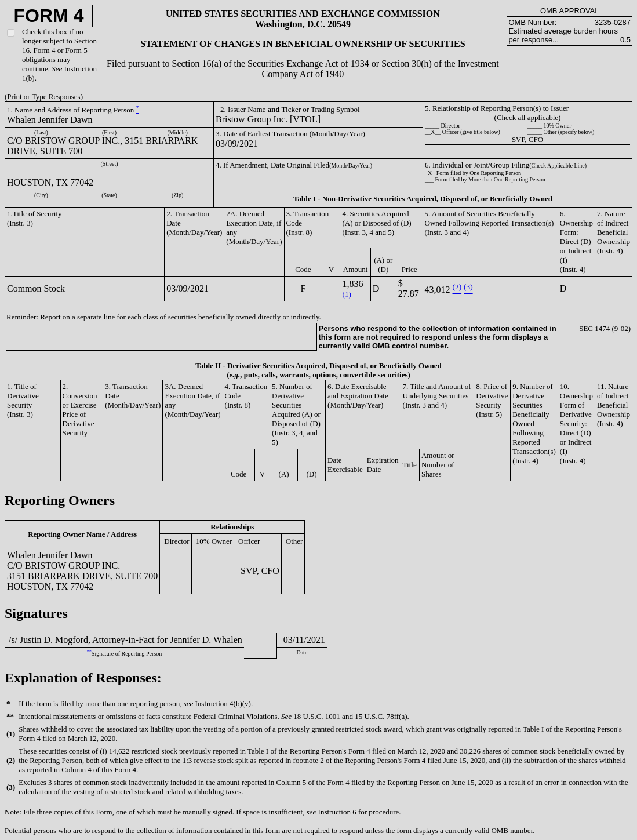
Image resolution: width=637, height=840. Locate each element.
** (89, 652)
